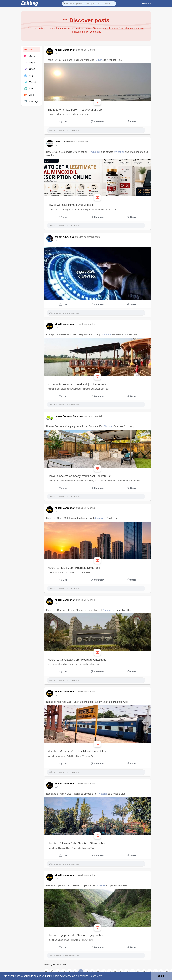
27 (132, 971)
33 (167, 971)
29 (144, 971)
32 (161, 971)
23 (109, 971)
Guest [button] (147, 3)
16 (69, 971)
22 (104, 971)
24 (115, 971)
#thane (100, 60)
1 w (56, 53)
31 (155, 971)
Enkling (30, 3)
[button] (89, 3)
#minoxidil (95, 152)
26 (127, 971)
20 (92, 971)
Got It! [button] (161, 976)
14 (58, 971)
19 (87, 971)
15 (64, 971)
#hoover (108, 426)
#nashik (103, 794)
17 (75, 971)
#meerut (99, 518)
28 (138, 971)
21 (98, 971)
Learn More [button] (96, 976)
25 (121, 971)
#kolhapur (106, 335)
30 (150, 971)
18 (81, 971)
